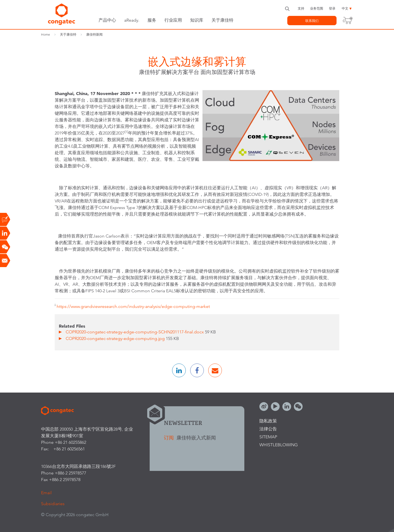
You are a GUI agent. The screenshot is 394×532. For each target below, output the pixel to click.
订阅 (170, 438)
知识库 (197, 20)
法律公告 (268, 429)
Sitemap (268, 437)
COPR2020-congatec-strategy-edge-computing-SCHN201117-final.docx (135, 332)
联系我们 (312, 21)
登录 (332, 8)
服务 (152, 20)
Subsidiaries (53, 504)
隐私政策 (268, 421)
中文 (345, 8)
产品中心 (107, 20)
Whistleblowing (279, 445)
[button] (179, 370)
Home (46, 34)
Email (46, 493)
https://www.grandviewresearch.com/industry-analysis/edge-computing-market (133, 306)
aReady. (132, 20)
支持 (301, 8)
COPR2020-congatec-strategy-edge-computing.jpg (116, 338)
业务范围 (317, 8)
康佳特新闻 (94, 34)
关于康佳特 (222, 20)
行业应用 (173, 20)
